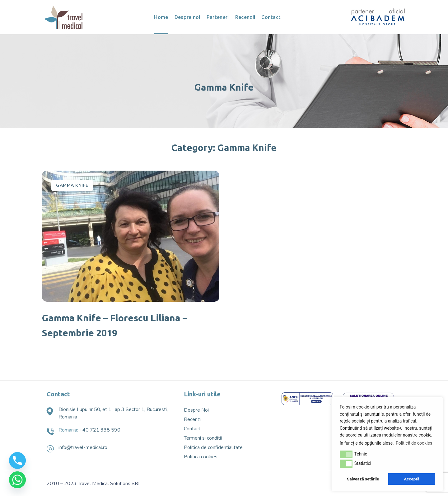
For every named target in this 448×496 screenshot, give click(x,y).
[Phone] (17, 461)
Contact (192, 429)
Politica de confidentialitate (213, 447)
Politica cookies (201, 457)
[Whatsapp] (17, 480)
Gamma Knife (72, 185)
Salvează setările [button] (363, 479)
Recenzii (193, 419)
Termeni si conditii (203, 438)
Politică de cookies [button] (414, 443)
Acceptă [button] (412, 479)
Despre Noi (196, 410)
